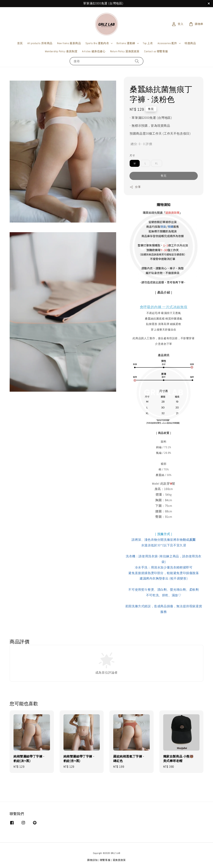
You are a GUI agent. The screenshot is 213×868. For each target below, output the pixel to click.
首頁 (20, 43)
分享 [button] (135, 187)
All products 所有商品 (40, 43)
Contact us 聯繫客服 (156, 51)
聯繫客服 (105, 860)
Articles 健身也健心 (94, 51)
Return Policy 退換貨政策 (125, 51)
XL (157, 163)
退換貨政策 (119, 860)
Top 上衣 (148, 43)
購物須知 (93, 860)
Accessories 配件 (167, 43)
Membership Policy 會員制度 (61, 51)
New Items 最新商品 (69, 43)
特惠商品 (190, 43)
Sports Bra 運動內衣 (97, 43)
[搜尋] (137, 61)
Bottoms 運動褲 (126, 43)
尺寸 (132, 156)
